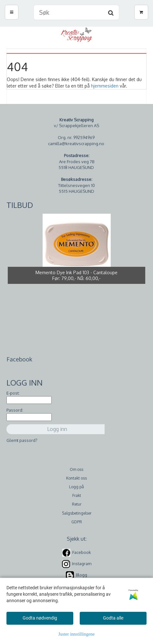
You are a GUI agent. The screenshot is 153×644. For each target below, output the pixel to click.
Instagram (82, 564)
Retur (77, 504)
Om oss (76, 469)
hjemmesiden (105, 86)
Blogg (82, 575)
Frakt (77, 495)
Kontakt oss (76, 478)
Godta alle (113, 618)
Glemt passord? (22, 440)
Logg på (76, 487)
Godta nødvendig (40, 618)
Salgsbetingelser (77, 513)
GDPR (77, 522)
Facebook (82, 552)
